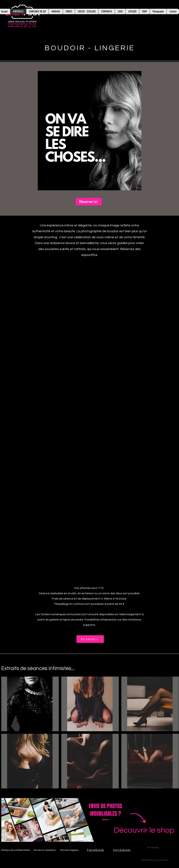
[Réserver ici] (89, 202)
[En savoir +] (90, 639)
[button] (90, 131)
